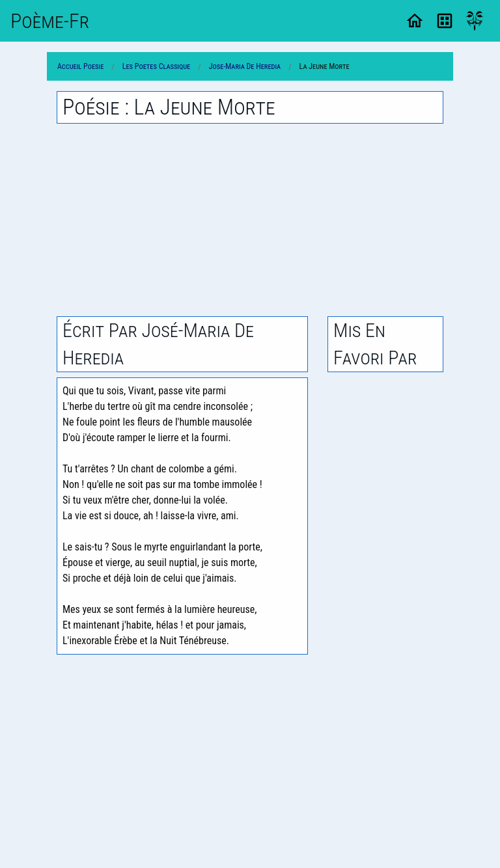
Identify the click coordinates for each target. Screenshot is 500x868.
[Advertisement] (250, 220)
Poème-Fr (50, 21)
